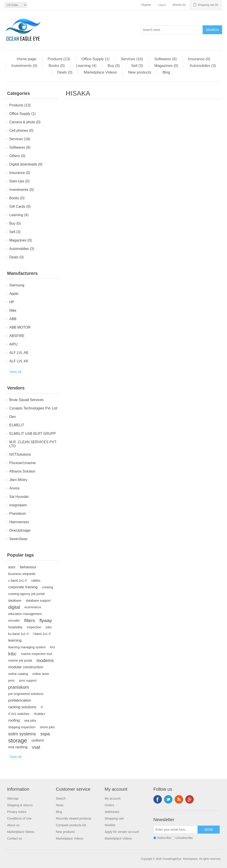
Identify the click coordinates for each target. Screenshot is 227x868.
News (60, 805)
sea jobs (30, 720)
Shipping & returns (20, 805)
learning (15, 640)
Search (61, 798)
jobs (49, 627)
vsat (36, 747)
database (15, 601)
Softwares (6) (165, 59)
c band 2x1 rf (17, 581)
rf (42, 707)
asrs (12, 567)
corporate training (23, 587)
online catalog (18, 674)
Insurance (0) (199, 59)
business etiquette (22, 574)
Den (13, 417)
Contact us (15, 838)
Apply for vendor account (122, 832)
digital (14, 607)
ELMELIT (17, 425)
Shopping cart (114, 818)
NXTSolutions (20, 454)
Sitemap (13, 798)
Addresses (112, 812)
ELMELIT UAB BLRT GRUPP (33, 434)
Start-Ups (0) (20, 181)
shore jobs (47, 727)
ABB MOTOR (20, 327)
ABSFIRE (17, 336)
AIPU (13, 344)
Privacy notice (17, 812)
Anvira (14, 488)
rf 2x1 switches (19, 714)
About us (13, 825)
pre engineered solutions (26, 694)
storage (18, 740)
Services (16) (132, 59)
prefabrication (20, 700)
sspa (45, 734)
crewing (47, 587)
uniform (38, 740)
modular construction (26, 667)
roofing (14, 720)
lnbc (12, 654)
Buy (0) (114, 66)
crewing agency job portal (26, 594)
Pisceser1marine (23, 463)
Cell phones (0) (21, 131)
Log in (162, 5)
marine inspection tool (36, 654)
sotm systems (22, 734)
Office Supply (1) (96, 59)
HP (12, 302)
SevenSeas (18, 539)
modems (45, 660)
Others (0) (17, 156)
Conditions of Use (19, 818)
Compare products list (71, 825)
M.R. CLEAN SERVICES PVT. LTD (33, 444)
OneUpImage (20, 530)
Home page (27, 59)
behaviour (28, 567)
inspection (34, 627)
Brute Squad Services (26, 400)
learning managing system (27, 647)
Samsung (17, 285)
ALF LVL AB (19, 353)
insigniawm (18, 505)
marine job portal (20, 660)
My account (113, 798)
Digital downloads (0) (26, 164)
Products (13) (59, 59)
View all (15, 372)
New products (140, 72)
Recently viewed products (74, 818)
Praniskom (18, 514)
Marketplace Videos (100, 72)
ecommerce (33, 607)
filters (30, 621)
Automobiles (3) (203, 66)
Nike (13, 310)
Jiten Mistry (18, 480)
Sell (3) (137, 66)
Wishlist (110, 825)
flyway (46, 621)
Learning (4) (86, 66)
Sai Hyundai (19, 497)
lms (53, 647)
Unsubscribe (184, 838)
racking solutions (22, 707)
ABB (13, 319)
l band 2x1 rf (42, 634)
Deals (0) (65, 72)
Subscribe (164, 838)
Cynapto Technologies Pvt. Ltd (33, 408)
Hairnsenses (19, 522)
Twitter (168, 799)
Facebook (158, 799)
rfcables (39, 714)
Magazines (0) (166, 66)
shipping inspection (22, 727)
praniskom (19, 687)
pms (11, 680)
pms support (28, 680)
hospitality (15, 627)
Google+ (190, 799)
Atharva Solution (22, 471)
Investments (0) (24, 66)
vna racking (18, 747)
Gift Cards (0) (20, 207)
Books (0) (57, 66)
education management (25, 614)
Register (146, 5)
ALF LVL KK (19, 361)
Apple (14, 294)
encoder (14, 621)
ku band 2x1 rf (18, 634)
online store (41, 674)
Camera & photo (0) (25, 122)
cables (36, 581)
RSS (179, 799)
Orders (109, 805)
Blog (166, 72)
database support (38, 601)
